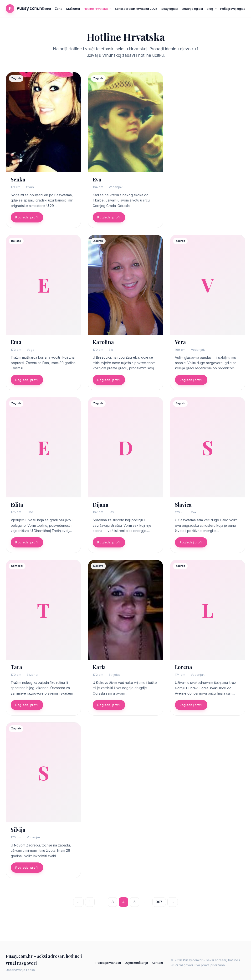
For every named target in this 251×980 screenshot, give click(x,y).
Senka (18, 179)
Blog (210, 9)
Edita (17, 506)
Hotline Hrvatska (96, 9)
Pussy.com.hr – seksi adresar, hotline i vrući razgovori (44, 960)
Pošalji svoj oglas (233, 9)
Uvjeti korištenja (136, 963)
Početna (45, 9)
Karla (99, 669)
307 (159, 902)
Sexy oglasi (170, 9)
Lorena (184, 669)
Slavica (183, 506)
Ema (16, 344)
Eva (97, 179)
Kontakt (157, 963)
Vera (180, 344)
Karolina (103, 344)
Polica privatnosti (108, 963)
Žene (59, 9)
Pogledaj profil (27, 217)
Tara (16, 669)
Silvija (18, 832)
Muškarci (73, 9)
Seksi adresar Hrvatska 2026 (136, 9)
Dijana (101, 506)
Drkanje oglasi (192, 9)
